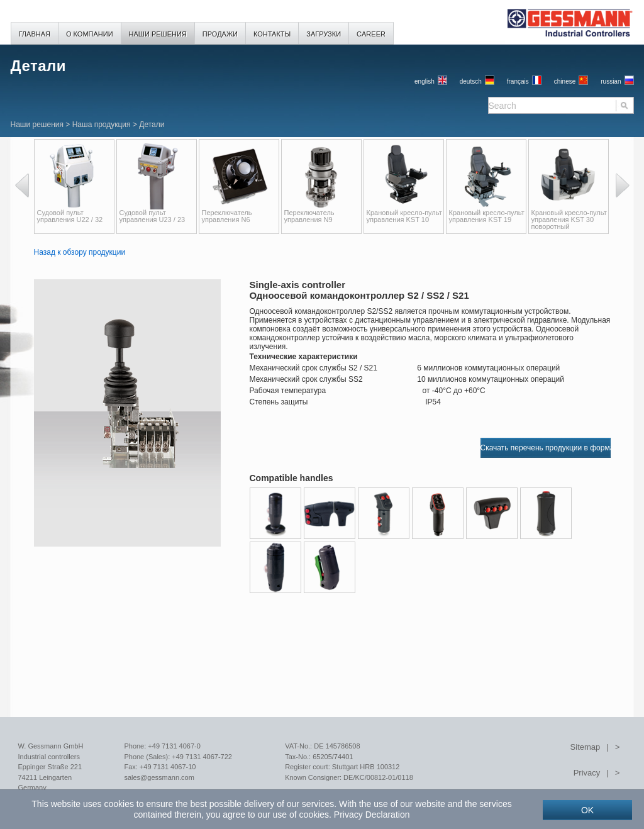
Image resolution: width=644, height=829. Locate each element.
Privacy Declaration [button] (372, 815)
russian (611, 81)
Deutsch (471, 81)
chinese (565, 81)
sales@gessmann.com (159, 777)
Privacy (587, 773)
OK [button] (587, 810)
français (518, 81)
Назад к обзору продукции (80, 252)
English (425, 81)
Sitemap (586, 747)
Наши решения (37, 125)
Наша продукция (102, 125)
